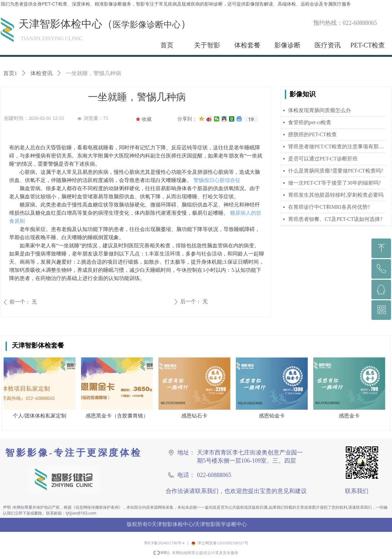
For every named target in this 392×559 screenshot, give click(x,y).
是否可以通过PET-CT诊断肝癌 (323, 159)
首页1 (10, 73)
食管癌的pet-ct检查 (310, 122)
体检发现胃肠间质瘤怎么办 (319, 110)
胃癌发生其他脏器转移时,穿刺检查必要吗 (336, 195)
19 (251, 119)
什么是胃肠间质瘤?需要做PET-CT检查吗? (336, 171)
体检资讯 (41, 73)
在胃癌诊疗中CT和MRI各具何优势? (329, 207)
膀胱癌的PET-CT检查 (312, 134)
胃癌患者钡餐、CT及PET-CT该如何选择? (335, 219)
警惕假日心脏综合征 (216, 180)
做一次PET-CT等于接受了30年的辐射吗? (335, 183)
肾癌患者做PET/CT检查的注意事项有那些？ (337, 147)
